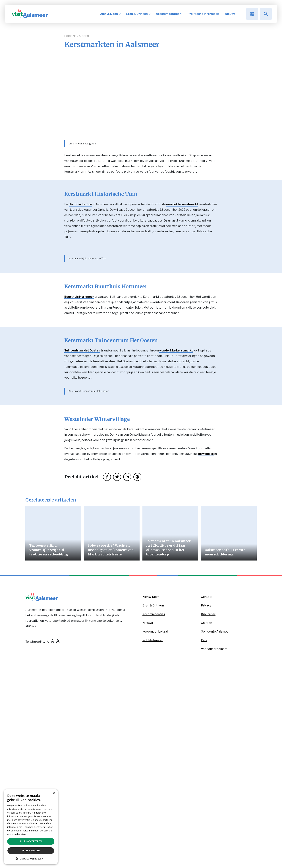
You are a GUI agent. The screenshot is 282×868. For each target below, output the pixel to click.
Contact (207, 780)
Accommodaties (154, 798)
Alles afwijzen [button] (31, 851)
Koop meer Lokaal (155, 815)
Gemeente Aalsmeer (215, 815)
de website (206, 637)
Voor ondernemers (214, 832)
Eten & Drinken (153, 789)
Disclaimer (208, 798)
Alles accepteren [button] (31, 841)
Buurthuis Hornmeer (79, 404)
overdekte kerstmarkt (182, 204)
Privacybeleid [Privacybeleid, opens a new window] (34, 834)
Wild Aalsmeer (153, 824)
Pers (204, 824)
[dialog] (31, 827)
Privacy (206, 789)
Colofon (207, 806)
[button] (31, 859)
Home (68, 36)
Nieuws (148, 806)
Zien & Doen (81, 36)
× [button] (54, 793)
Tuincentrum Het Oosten (82, 458)
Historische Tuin (80, 204)
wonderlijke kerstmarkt (176, 458)
